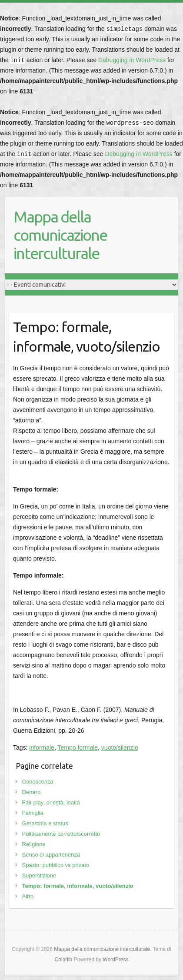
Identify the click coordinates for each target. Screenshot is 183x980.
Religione (34, 844)
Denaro (32, 792)
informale (42, 747)
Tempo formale (78, 747)
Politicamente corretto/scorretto (61, 834)
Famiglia (33, 813)
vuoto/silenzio (120, 747)
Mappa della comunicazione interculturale (60, 235)
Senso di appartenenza (51, 855)
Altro (28, 896)
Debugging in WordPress (132, 60)
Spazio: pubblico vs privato (56, 865)
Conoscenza (38, 782)
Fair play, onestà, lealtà (51, 802)
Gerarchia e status (45, 823)
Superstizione (39, 875)
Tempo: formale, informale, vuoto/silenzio (78, 886)
